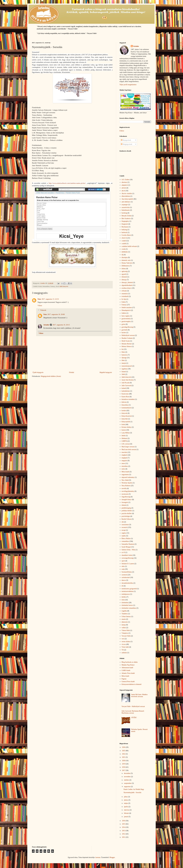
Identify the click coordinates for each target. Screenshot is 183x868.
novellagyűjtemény (128, 491)
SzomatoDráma (127, 572)
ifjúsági (124, 358)
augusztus (127, 787)
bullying (124, 230)
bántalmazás (126, 210)
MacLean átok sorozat (129, 449)
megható (124, 455)
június (126, 800)
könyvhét (125, 419)
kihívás (124, 402)
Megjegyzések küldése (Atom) (51, 376)
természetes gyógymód (129, 589)
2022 (124, 754)
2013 (124, 831)
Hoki (123, 352)
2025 (124, 751)
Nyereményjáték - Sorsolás (132, 793)
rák (123, 522)
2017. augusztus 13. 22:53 (50, 299)
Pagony (124, 679)
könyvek (124, 413)
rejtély (124, 536)
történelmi (125, 603)
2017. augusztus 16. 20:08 (56, 314)
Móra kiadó (125, 472)
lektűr (124, 436)
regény (124, 533)
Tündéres (125, 614)
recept (124, 530)
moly (123, 469)
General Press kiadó (128, 682)
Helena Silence (127, 346)
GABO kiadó (126, 670)
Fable (123, 302)
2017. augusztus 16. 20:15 (61, 325)
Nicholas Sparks (127, 483)
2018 (124, 767)
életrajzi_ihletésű (127, 282)
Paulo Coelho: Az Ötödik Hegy (134, 789)
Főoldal (71, 372)
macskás (124, 452)
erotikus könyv (127, 288)
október (127, 780)
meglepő (124, 458)
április (126, 807)
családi (124, 244)
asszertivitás (126, 207)
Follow (122, 131)
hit (122, 349)
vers (123, 639)
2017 (124, 770)
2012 (124, 834)
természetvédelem (128, 591)
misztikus (125, 466)
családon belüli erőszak (129, 246)
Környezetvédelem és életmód (131, 684)
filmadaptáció (126, 310)
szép (123, 569)
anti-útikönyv (126, 202)
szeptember (128, 783)
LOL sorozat (126, 444)
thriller (124, 597)
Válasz (40, 306)
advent (124, 188)
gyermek (124, 330)
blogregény (125, 221)
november (127, 777)
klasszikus (125, 405)
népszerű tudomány (128, 477)
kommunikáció (127, 408)
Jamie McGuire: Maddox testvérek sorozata (139, 695)
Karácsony (125, 394)
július (126, 797)
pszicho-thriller (127, 513)
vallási (124, 628)
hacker (124, 333)
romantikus (125, 541)
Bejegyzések (126, 140)
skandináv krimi (127, 555)
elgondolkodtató (127, 285)
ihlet (123, 360)
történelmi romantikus (129, 608)
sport (123, 561)
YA (123, 650)
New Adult (125, 480)
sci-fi (123, 552)
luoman (98, 857)
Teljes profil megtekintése (128, 85)
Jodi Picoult (126, 383)
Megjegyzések (127, 144)
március (127, 810)
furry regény (126, 316)
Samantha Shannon (128, 544)
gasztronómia (126, 319)
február (127, 813)
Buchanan (125, 227)
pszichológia (126, 516)
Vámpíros (125, 633)
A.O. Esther (126, 180)
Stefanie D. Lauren (128, 564)
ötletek (124, 505)
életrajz (124, 280)
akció (123, 191)
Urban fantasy (126, 616)
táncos (124, 580)
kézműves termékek (128, 399)
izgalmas (125, 369)
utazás (124, 619)
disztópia (125, 257)
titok (123, 600)
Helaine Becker (127, 344)
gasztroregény (126, 321)
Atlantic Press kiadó (128, 673)
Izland (124, 372)
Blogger (112, 857)
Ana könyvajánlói (127, 199)
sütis (123, 566)
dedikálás (125, 252)
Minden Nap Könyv (128, 665)
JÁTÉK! (134, 718)
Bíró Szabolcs (126, 219)
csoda (123, 249)
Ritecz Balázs (126, 538)
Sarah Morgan (126, 547)
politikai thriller (127, 511)
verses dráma (126, 642)
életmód (124, 277)
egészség (125, 271)
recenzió (124, 527)
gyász (123, 324)
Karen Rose (125, 397)
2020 (124, 761)
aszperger (125, 205)
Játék (123, 374)
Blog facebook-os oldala (130, 662)
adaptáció (125, 185)
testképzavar (126, 594)
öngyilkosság (126, 497)
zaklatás (124, 653)
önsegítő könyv (127, 500)
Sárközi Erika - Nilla (128, 550)
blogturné (125, 224)
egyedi (124, 274)
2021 (124, 757)
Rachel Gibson (126, 519)
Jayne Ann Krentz (127, 380)
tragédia (124, 611)
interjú (124, 363)
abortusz (124, 182)
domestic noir (126, 260)
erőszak (124, 291)
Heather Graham (127, 338)
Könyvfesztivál (127, 416)
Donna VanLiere (127, 263)
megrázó (124, 461)
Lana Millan (126, 433)
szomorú (124, 575)
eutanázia (125, 294)
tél (122, 586)
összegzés (125, 502)
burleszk (124, 232)
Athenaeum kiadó (127, 668)
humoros (124, 355)
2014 (124, 827)
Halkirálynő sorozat (128, 335)
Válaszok (43, 310)
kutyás (124, 430)
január (126, 817)
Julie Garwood (126, 386)
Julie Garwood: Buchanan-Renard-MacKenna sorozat (133, 712)
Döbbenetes (125, 266)
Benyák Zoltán (126, 216)
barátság (124, 213)
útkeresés (125, 622)
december (127, 773)
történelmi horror (127, 605)
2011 (124, 837)
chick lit (124, 238)
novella (124, 488)
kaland (124, 388)
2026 (124, 747)
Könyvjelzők (126, 422)
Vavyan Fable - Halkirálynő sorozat (133, 706)
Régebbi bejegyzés (106, 372)
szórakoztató (126, 577)
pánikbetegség (126, 508)
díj (122, 255)
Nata (39, 299)
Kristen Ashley (127, 427)
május (126, 803)
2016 (124, 821)
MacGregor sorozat (128, 447)
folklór (124, 313)
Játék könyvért (64, 286)
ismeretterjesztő (127, 366)
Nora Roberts (126, 486)
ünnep (124, 625)
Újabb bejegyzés (38, 372)
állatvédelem (126, 196)
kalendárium (126, 391)
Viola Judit (125, 647)
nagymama (125, 475)
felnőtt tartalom (127, 308)
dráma (124, 269)
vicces (124, 644)
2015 (124, 824)
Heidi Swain (126, 341)
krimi (123, 424)
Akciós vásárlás (127, 193)
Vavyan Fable (126, 636)
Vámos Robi (126, 630)
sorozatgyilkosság (127, 558)
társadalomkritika (127, 583)
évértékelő (125, 296)
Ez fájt (124, 299)
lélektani (124, 438)
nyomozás (125, 494)
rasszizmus (125, 525)
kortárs (124, 411)
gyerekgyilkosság (127, 327)
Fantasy (124, 305)
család (124, 241)
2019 (124, 764)
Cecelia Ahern (126, 235)
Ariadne (46, 325)
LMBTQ (124, 441)
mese (123, 463)
